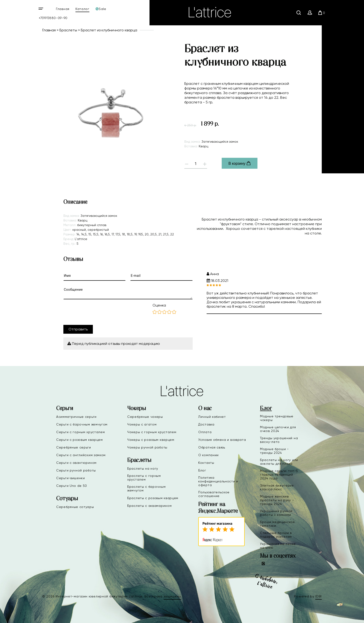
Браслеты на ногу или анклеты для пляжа (279, 462)
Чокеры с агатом (142, 424)
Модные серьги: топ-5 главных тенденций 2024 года (279, 475)
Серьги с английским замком (81, 455)
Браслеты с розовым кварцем (153, 498)
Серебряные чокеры (145, 417)
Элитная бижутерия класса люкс (277, 487)
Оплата (205, 432)
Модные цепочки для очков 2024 (278, 429)
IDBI (318, 596)
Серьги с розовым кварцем (80, 440)
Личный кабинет (212, 417)
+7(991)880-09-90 (53, 18)
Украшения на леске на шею (278, 546)
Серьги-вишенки (71, 478)
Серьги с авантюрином (76, 463)
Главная (63, 9)
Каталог (82, 9)
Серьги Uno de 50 (72, 486)
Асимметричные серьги (76, 417)
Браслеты (68, 30)
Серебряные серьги (74, 447)
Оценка (159, 305)
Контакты (206, 463)
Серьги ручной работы (76, 470)
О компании (208, 455)
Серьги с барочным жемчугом (82, 424)
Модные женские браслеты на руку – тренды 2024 (277, 500)
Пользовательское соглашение (214, 494)
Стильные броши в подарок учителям (276, 535)
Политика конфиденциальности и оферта (218, 481)
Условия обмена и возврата (222, 440)
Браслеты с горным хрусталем (144, 478)
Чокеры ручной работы (147, 447)
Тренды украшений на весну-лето (279, 440)
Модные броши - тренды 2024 (274, 451)
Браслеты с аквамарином (149, 506)
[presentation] (99, 312)
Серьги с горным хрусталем (81, 432)
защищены (172, 596)
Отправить (78, 329)
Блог (202, 470)
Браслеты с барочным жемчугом (146, 488)
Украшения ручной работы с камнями (276, 513)
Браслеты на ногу (143, 468)
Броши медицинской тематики (277, 524)
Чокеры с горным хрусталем (152, 432)
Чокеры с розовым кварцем (151, 440)
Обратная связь (212, 447)
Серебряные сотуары (75, 507)
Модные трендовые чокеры (277, 418)
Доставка (206, 424)
